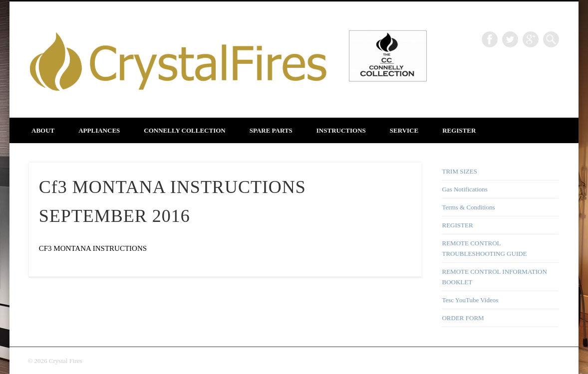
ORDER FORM (463, 318)
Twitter (510, 39)
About (43, 130)
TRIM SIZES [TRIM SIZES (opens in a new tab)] (459, 171)
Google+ (531, 39)
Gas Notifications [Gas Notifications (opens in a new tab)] (464, 189)
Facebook (490, 39)
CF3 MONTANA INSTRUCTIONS (93, 248)
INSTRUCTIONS (341, 130)
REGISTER (459, 130)
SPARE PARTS (271, 130)
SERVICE (404, 130)
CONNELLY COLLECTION (184, 130)
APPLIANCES (99, 130)
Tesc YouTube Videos (470, 300)
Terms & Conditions (468, 207)
